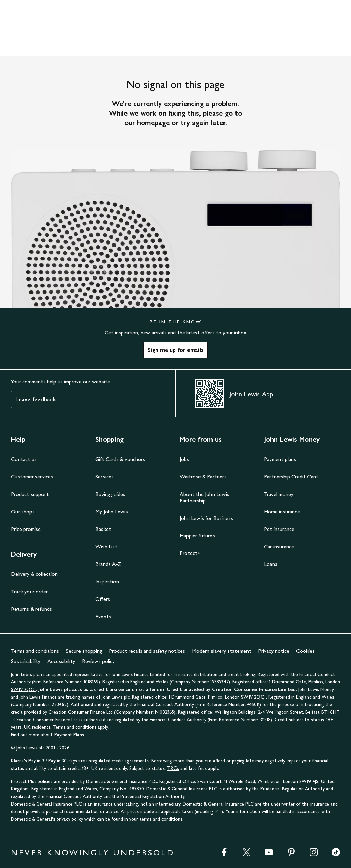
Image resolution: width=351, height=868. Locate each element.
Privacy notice (274, 651)
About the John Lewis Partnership (204, 497)
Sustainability (26, 661)
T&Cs (173, 768)
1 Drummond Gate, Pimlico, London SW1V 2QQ (217, 697)
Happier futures (197, 536)
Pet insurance (279, 529)
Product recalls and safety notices (147, 651)
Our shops (23, 512)
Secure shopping (84, 651)
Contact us (24, 459)
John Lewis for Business (206, 518)
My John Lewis (112, 512)
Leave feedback (36, 399)
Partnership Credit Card (291, 477)
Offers (103, 599)
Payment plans (280, 459)
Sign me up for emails (175, 350)
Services (105, 477)
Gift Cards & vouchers (120, 459)
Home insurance (282, 512)
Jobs (184, 459)
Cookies (305, 651)
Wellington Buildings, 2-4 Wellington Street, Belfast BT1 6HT (277, 712)
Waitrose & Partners (203, 477)
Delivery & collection (34, 574)
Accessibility (61, 661)
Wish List (106, 546)
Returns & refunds (32, 609)
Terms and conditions (35, 651)
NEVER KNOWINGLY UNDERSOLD (93, 852)
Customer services (32, 477)
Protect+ (190, 553)
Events (103, 616)
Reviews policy (98, 661)
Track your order (29, 591)
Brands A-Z (108, 564)
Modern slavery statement (222, 651)
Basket (103, 529)
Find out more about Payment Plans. (48, 735)
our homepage (147, 123)
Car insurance (279, 546)
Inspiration (107, 581)
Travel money (279, 494)
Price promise (26, 529)
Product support (30, 494)
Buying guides (110, 494)
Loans (271, 564)
